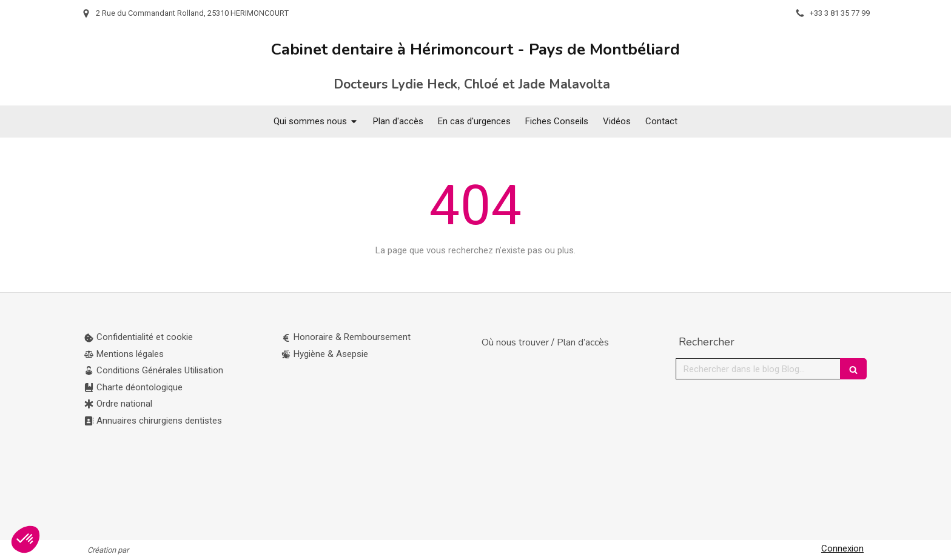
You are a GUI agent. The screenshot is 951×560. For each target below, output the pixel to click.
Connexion (842, 548)
